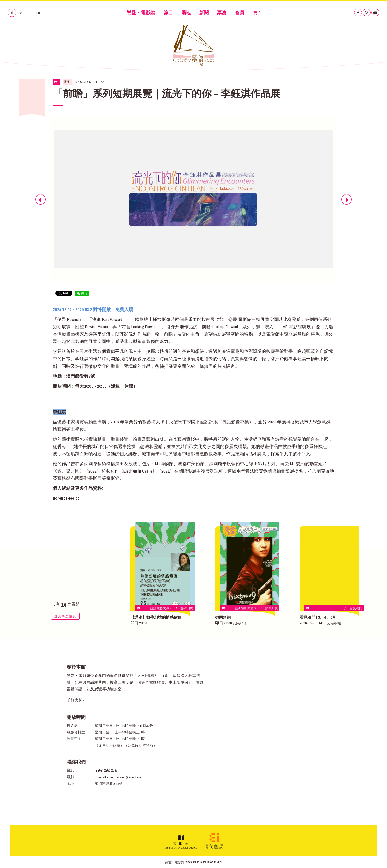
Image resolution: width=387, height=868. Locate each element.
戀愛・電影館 (141, 13)
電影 (67, 82)
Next (346, 204)
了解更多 (76, 700)
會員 (240, 13)
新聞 (204, 13)
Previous (41, 204)
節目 (168, 13)
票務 (222, 13)
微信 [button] (82, 293)
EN (38, 13)
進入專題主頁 (65, 616)
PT (30, 13)
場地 (186, 13)
